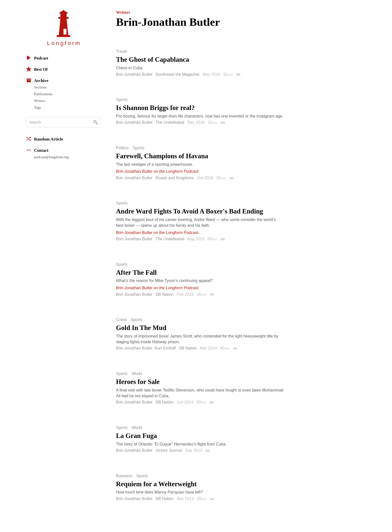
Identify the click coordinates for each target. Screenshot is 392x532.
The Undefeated (170, 122)
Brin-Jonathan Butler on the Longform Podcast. (158, 233)
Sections (40, 87)
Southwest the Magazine (177, 74)
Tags (37, 107)
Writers (39, 101)
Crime (121, 320)
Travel (121, 51)
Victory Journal (169, 450)
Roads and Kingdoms (175, 178)
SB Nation (164, 294)
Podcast (37, 58)
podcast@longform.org (51, 157)
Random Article (44, 139)
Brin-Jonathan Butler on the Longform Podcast (157, 171)
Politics (122, 148)
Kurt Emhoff (165, 348)
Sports (122, 100)
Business (124, 476)
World (137, 374)
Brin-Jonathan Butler (134, 74)
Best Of (37, 69)
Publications (43, 94)
